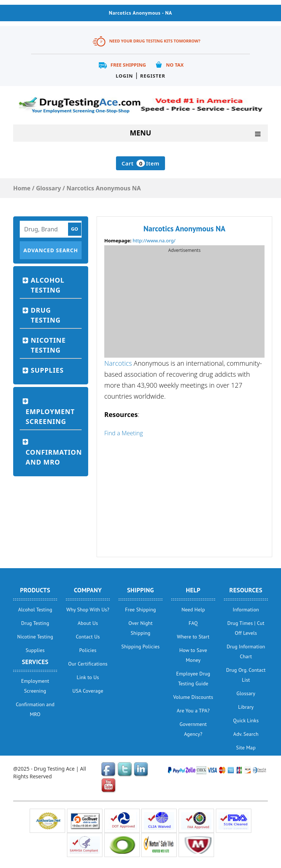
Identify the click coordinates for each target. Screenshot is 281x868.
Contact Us (88, 637)
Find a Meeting (124, 433)
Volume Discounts (193, 697)
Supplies (47, 370)
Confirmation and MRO (54, 457)
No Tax (175, 65)
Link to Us (88, 677)
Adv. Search (246, 734)
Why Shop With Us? (88, 610)
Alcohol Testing (48, 285)
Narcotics (118, 363)
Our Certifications (88, 664)
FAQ (193, 623)
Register (153, 76)
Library (246, 707)
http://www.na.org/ (154, 241)
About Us (88, 623)
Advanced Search (51, 250)
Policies (88, 650)
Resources (246, 590)
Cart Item (140, 163)
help (193, 590)
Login (124, 76)
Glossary (246, 693)
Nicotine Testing (48, 345)
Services (35, 662)
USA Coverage (88, 691)
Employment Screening (50, 416)
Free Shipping (128, 65)
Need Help (193, 610)
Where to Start (193, 637)
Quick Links (246, 720)
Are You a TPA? (193, 711)
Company (88, 590)
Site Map (246, 748)
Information (246, 610)
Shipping (140, 590)
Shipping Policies (141, 647)
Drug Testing (46, 315)
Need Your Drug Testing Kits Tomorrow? (155, 41)
